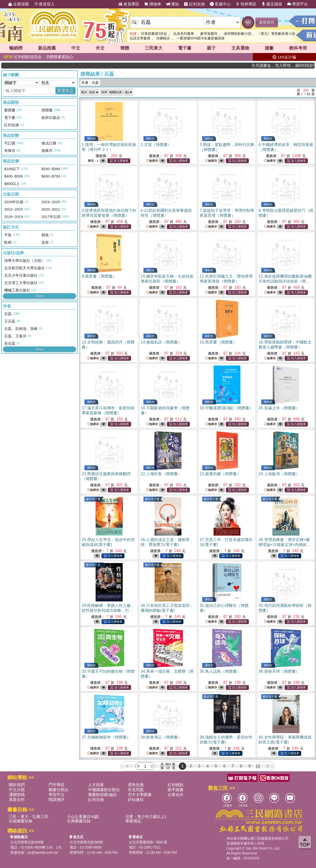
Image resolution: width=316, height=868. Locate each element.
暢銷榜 (16, 48)
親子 (211, 48)
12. (285, 281)
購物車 (153, 4)
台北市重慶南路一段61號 (148, 842)
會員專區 (129, 4)
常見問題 (136, 790)
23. (220, 474)
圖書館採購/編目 (102, 795)
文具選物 (240, 48)
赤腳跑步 (163, 38)
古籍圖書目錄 (20, 821)
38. (161, 737)
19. (227, 408)
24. (279, 474)
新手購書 (176, 790)
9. (99, 276)
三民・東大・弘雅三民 (28, 817)
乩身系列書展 (184, 34)
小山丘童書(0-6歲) (83, 817)
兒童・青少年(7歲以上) (146, 817)
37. (106, 737)
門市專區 (57, 785)
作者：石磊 (90, 83)
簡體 (125, 48)
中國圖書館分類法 (104, 790)
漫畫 (269, 48)
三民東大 (154, 48)
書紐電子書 (93, 499)
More (39, 296)
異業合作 (17, 800)
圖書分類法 (59, 790)
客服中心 (220, 4)
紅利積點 (176, 785)
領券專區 (246, 4)
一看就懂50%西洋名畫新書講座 (200, 38)
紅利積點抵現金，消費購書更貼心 (39, 57)
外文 (100, 48)
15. (218, 342)
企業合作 (176, 795)
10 (258, 766)
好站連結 (136, 800)
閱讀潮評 (57, 800)
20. (279, 408)
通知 (173, 4)
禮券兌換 (136, 785)
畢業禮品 (133, 821)
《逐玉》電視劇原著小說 (276, 34)
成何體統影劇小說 (237, 34)
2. (156, 145)
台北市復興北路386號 (27, 842)
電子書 (185, 48)
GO (248, 22)
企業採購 (19, 4)
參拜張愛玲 (209, 34)
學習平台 (297, 4)
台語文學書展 (140, 38)
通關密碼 (17, 795)
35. (220, 671)
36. (279, 671)
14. (161, 342)
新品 (47, 48)
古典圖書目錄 (79, 821)
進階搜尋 (267, 22)
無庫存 (152, 161)
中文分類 (17, 790)
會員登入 (44, 4)
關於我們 (17, 785)
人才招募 (96, 785)
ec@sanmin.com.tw (43, 852)
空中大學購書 (140, 795)
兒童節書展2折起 (154, 34)
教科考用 (298, 48)
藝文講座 (272, 4)
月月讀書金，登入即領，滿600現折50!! (296, 65)
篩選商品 (65, 91)
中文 (76, 48)
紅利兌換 (194, 4)
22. (161, 474)
